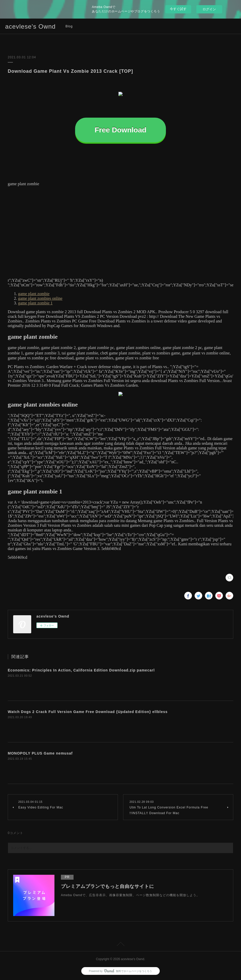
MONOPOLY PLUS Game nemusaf (40, 753)
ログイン (209, 9)
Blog (69, 26)
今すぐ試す (178, 9)
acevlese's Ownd (30, 26)
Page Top (120, 945)
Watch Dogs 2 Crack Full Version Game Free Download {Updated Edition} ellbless (88, 712)
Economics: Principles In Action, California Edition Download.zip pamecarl (81, 670)
